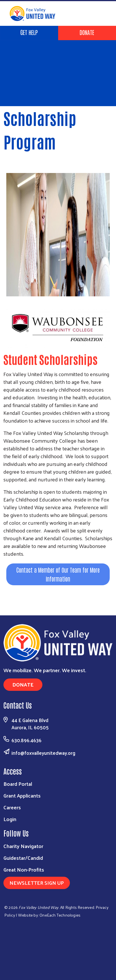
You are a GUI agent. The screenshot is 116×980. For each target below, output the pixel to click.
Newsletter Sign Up (37, 883)
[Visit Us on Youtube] (104, 961)
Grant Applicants (22, 795)
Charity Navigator (23, 846)
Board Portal (18, 784)
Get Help (29, 32)
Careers (12, 807)
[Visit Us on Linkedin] (91, 961)
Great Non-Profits (24, 869)
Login (10, 819)
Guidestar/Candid (23, 858)
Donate (87, 32)
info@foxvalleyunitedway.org (43, 753)
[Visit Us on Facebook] (78, 961)
